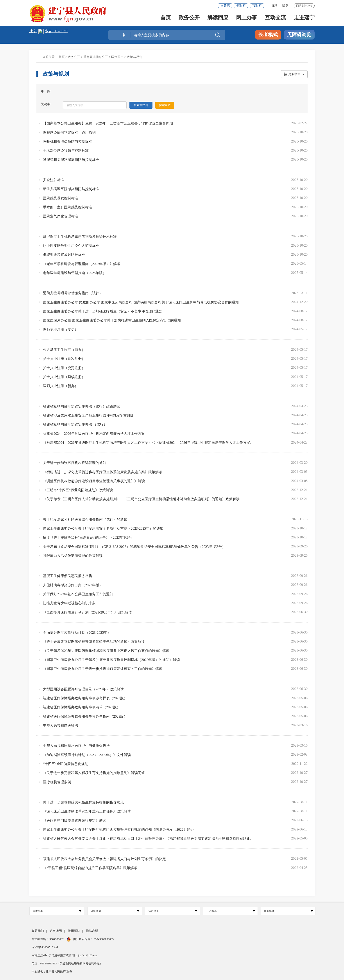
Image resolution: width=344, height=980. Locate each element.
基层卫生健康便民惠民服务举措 (68, 576)
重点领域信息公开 (96, 57)
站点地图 (56, 931)
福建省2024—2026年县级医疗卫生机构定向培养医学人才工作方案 (94, 434)
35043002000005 (103, 939)
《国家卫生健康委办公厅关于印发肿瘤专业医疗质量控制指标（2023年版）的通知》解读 (111, 660)
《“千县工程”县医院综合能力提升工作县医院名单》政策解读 (90, 868)
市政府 (257, 6)
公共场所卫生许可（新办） (64, 350)
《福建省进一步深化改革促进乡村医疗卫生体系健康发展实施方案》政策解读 (103, 472)
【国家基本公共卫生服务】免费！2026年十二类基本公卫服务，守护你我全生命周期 (108, 123)
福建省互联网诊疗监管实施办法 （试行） (75, 424)
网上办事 (247, 18)
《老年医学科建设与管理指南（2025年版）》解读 (82, 264)
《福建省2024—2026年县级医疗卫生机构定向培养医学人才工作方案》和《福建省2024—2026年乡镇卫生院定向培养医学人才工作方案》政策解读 (149, 443)
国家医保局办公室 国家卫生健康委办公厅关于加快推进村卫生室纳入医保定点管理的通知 (112, 320)
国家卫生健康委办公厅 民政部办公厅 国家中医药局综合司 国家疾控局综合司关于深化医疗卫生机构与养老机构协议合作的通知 (141, 302)
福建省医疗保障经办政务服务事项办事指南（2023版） (85, 716)
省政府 (241, 6)
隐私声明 (92, 931)
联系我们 (38, 931)
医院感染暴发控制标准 (61, 198)
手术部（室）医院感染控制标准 (68, 207)
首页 (166, 18)
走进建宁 (304, 18)
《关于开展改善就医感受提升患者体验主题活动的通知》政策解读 (94, 642)
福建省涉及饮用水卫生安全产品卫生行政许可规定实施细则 (89, 415)
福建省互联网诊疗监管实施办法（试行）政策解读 (82, 406)
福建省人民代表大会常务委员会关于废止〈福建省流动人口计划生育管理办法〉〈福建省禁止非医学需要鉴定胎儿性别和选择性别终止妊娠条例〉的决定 (149, 838)
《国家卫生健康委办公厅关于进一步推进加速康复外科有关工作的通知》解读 (103, 669)
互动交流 (275, 18)
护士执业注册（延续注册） (64, 377)
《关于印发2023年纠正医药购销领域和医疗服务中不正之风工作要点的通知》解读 (106, 651)
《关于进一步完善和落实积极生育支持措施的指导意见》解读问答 (94, 773)
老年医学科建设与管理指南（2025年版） (75, 273)
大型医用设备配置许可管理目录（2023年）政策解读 (83, 689)
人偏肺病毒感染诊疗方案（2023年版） (73, 585)
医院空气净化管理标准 (61, 216)
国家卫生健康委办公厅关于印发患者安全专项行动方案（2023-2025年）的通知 (103, 528)
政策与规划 (134, 57)
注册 (275, 5)
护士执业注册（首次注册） (64, 359)
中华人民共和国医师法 (61, 725)
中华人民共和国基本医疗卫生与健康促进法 (76, 746)
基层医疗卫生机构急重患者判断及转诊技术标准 (80, 237)
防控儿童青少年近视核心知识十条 (69, 603)
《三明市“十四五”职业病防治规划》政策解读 (78, 490)
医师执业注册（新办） (61, 386)
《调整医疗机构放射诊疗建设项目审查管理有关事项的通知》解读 (94, 481)
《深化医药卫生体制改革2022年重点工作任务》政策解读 (87, 811)
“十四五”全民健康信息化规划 (66, 764)
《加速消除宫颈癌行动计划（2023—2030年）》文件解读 (87, 755)
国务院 (225, 6)
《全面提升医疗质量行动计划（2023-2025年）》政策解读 (87, 612)
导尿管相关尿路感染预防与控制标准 (71, 160)
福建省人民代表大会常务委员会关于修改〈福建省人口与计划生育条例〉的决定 (104, 859)
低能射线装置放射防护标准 (64, 255)
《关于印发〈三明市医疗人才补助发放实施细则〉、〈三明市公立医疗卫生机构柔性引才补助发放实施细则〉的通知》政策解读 (141, 499)
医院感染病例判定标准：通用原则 (69, 133)
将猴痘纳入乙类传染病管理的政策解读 (73, 556)
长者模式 (268, 35)
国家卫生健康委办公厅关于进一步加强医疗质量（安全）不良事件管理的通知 (103, 311)
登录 (285, 5)
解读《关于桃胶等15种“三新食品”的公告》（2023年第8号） (89, 537)
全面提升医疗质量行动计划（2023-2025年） (77, 633)
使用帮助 (74, 931)
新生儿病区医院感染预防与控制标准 (71, 189)
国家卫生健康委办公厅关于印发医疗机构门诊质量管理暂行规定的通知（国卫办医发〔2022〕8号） (119, 829)
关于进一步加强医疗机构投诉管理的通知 (75, 463)
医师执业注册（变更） (61, 329)
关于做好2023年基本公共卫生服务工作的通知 (78, 594)
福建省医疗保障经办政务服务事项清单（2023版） (82, 707)
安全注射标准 (54, 180)
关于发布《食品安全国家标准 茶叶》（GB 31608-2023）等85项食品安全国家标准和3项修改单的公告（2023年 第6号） (134, 547)
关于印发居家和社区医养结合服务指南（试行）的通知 (85, 519)
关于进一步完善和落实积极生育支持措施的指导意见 (83, 802)
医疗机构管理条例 (57, 782)
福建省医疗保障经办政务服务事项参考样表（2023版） (85, 698)
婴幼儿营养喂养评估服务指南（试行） (73, 293)
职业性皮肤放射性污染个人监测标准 (71, 246)
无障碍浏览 (299, 35)
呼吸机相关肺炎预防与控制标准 (68, 142)
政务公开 (189, 18)
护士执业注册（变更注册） (64, 368)
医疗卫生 (117, 57)
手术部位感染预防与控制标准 (66, 151)
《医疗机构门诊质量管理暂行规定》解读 (75, 820)
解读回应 (218, 18)
